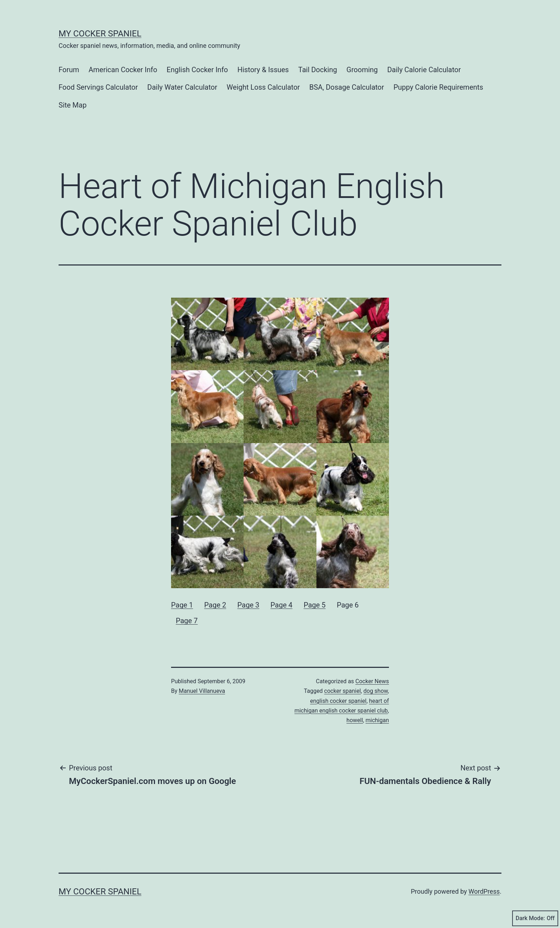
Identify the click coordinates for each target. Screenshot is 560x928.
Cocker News (372, 681)
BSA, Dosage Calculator (347, 87)
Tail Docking (318, 70)
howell (355, 720)
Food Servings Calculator (98, 87)
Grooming (362, 70)
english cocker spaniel (338, 701)
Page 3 (248, 605)
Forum (69, 70)
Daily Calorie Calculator (424, 70)
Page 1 (182, 605)
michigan (377, 720)
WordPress (484, 891)
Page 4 (281, 605)
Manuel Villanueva (202, 691)
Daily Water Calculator (182, 87)
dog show (375, 691)
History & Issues (263, 70)
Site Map (72, 105)
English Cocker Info (197, 70)
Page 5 (314, 605)
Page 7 (187, 621)
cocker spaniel (343, 691)
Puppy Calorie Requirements (438, 87)
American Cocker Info (123, 70)
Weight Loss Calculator (263, 87)
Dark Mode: (535, 918)
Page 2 (215, 605)
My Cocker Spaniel (100, 34)
